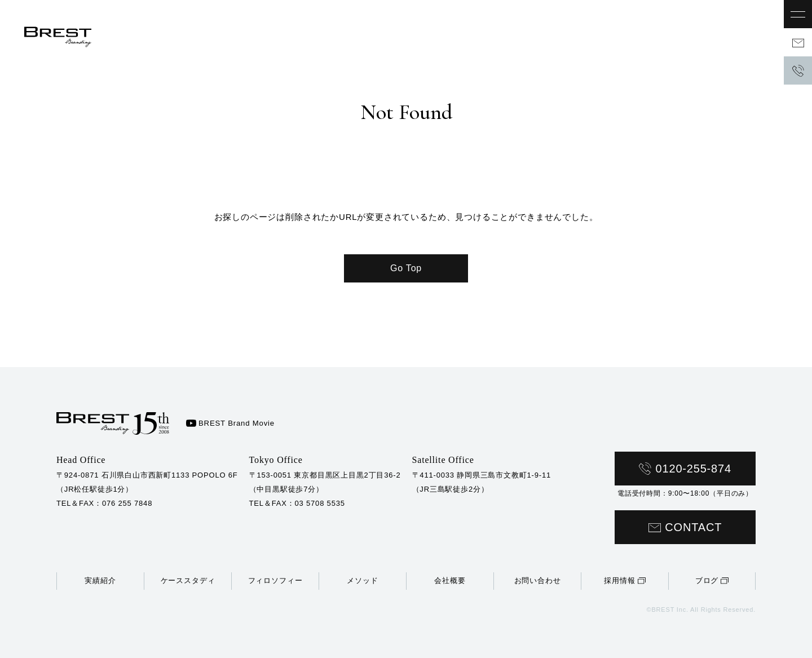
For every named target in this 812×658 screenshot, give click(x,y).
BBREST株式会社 (65, 42)
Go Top (406, 268)
